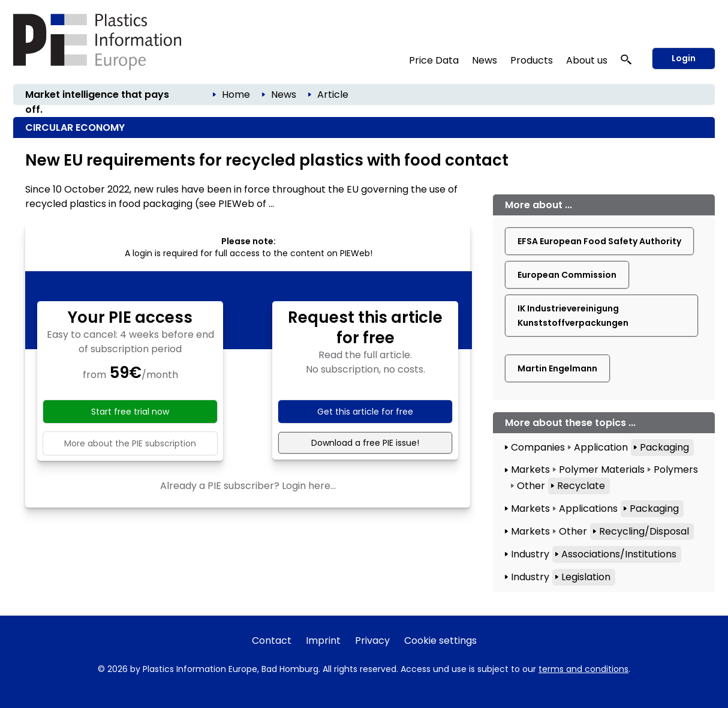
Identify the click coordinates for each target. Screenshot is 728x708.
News (485, 60)
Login (684, 58)
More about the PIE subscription (130, 443)
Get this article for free (365, 412)
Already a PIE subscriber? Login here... (248, 486)
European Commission (567, 275)
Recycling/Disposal (644, 531)
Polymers (676, 469)
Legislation (586, 577)
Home (236, 94)
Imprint (323, 640)
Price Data (434, 60)
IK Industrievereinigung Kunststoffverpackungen (573, 316)
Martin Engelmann (557, 368)
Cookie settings (440, 640)
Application (601, 447)
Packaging (664, 447)
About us (587, 60)
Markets (530, 469)
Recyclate (581, 486)
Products (532, 60)
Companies (538, 447)
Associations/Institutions (619, 554)
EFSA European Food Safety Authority (599, 241)
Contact (272, 640)
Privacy (372, 640)
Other (531, 486)
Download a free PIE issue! (365, 443)
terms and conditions (583, 669)
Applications (588, 508)
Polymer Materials (602, 469)
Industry (530, 554)
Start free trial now (130, 412)
